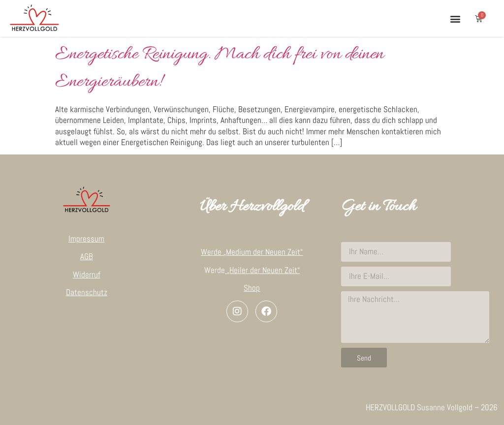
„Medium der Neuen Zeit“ (263, 252)
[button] (455, 18)
